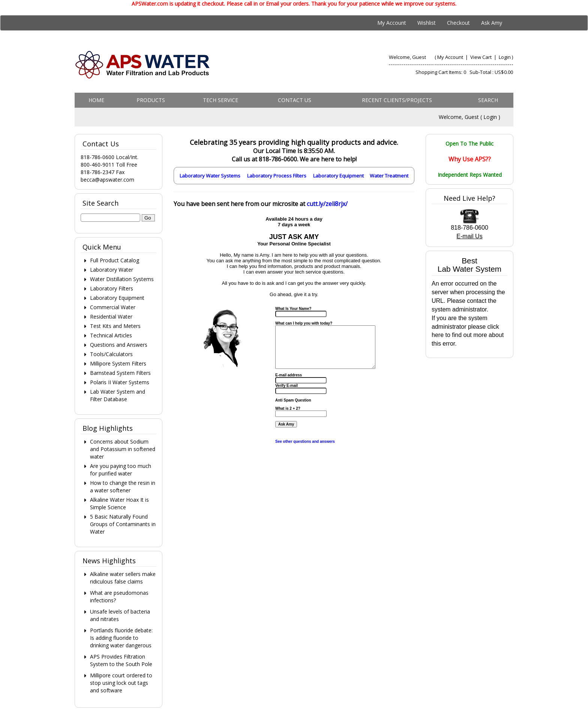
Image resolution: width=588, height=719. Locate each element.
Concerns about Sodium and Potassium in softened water (123, 449)
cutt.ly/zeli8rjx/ (327, 204)
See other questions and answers (305, 441)
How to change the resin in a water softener (123, 487)
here (438, 335)
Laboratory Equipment (338, 176)
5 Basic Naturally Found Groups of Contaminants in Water (123, 524)
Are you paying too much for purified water (121, 470)
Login (505, 57)
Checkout (458, 23)
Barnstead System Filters (120, 373)
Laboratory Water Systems (210, 176)
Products (151, 100)
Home (96, 100)
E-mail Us (469, 236)
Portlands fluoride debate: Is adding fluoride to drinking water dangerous (121, 638)
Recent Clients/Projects (397, 100)
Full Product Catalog (115, 260)
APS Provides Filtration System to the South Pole (121, 660)
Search (488, 100)
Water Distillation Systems (122, 279)
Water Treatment (389, 176)
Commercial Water (113, 307)
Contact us (295, 100)
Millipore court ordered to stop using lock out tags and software (121, 683)
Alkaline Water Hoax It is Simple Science (119, 503)
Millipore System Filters (118, 363)
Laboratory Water (112, 270)
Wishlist (427, 23)
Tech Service (220, 100)
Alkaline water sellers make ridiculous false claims (123, 578)
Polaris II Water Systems (120, 382)
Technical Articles (111, 335)
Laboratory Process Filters (277, 176)
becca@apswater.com (107, 180)
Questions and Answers (119, 345)
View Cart (481, 57)
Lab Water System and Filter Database (118, 395)
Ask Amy (492, 23)
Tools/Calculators (111, 354)
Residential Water (111, 317)
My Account (392, 23)
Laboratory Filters (112, 288)
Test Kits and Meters (115, 326)
